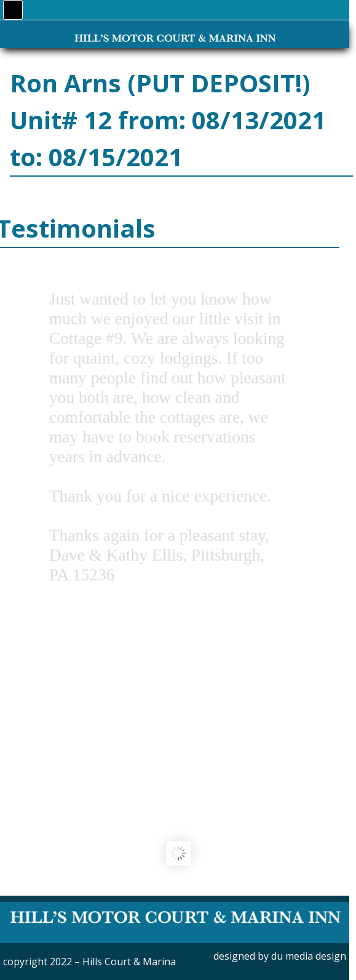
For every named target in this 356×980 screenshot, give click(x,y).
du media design (309, 956)
